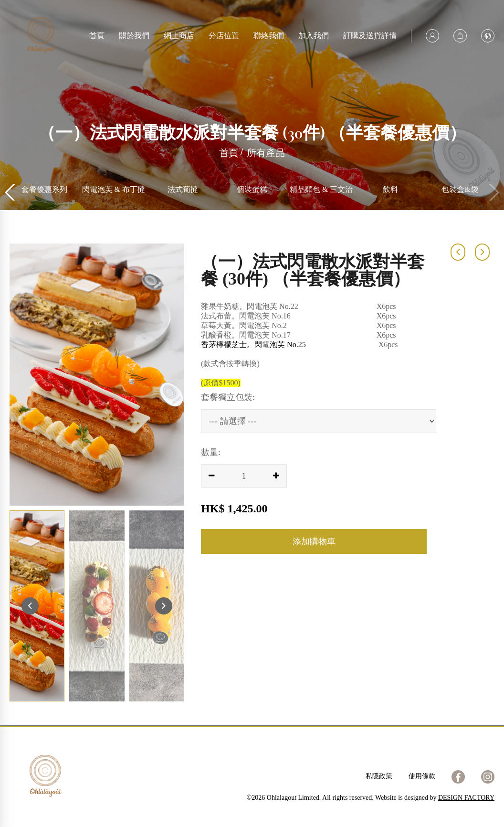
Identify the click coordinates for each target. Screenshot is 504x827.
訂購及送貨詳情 (370, 36)
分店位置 (224, 36)
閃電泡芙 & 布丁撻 (183, 189)
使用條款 (422, 776)
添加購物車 (314, 541)
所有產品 (44, 189)
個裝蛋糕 (321, 189)
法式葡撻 (252, 189)
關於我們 (134, 36)
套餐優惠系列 (114, 189)
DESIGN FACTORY (466, 798)
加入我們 (314, 36)
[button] (493, 192)
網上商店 (179, 36)
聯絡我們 (269, 36)
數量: (211, 452)
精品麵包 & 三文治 (390, 189)
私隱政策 (379, 776)
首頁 (97, 36)
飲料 (460, 189)
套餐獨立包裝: (228, 397)
